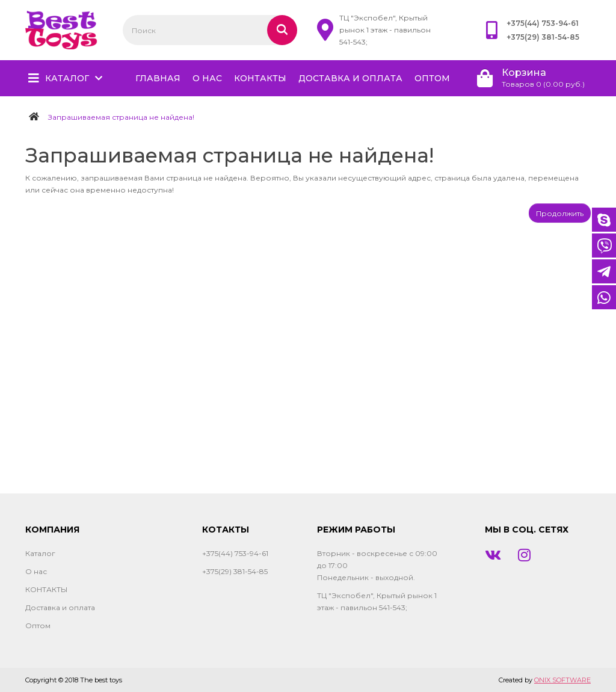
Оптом (432, 78)
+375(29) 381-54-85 (543, 37)
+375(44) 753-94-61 (543, 23)
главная (158, 78)
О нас (207, 78)
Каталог (67, 78)
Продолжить (560, 213)
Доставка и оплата (350, 78)
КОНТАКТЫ (260, 78)
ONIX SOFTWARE (562, 680)
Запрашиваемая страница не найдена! (121, 117)
